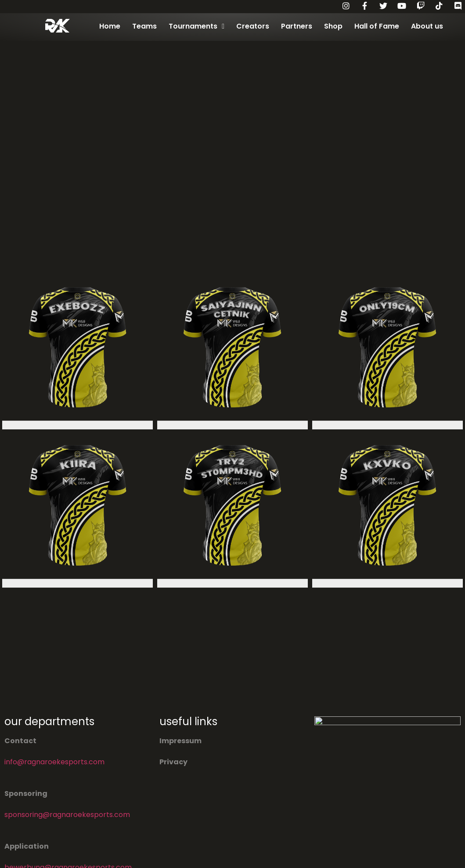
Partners (297, 26)
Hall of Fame (377, 26)
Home (110, 26)
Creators (253, 26)
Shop (333, 26)
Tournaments (196, 26)
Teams (144, 26)
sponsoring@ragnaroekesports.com (67, 815)
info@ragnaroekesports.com (54, 762)
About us (427, 26)
